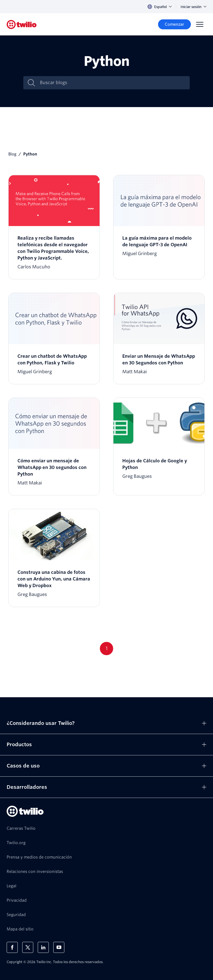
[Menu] (200, 24)
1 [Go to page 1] (107, 648)
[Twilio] (22, 24)
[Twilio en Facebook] (12, 947)
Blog (12, 154)
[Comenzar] (174, 24)
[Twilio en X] (28, 947)
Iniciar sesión (193, 7)
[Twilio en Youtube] (59, 947)
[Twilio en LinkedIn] (43, 947)
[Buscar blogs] (112, 83)
